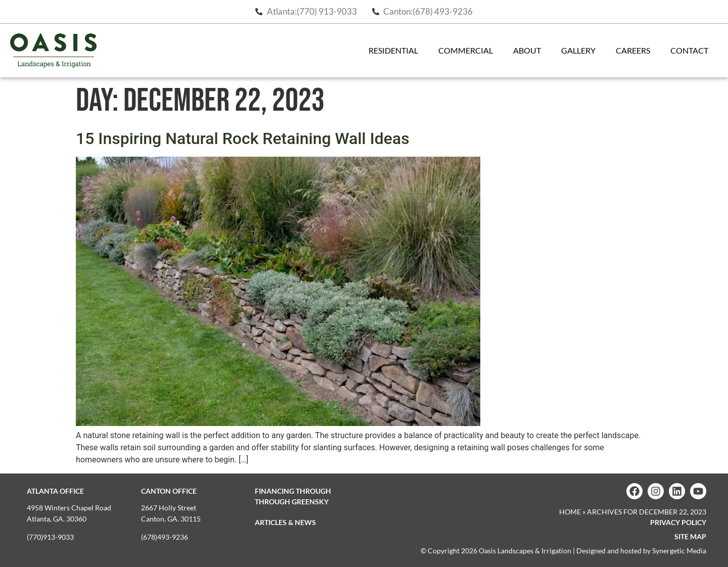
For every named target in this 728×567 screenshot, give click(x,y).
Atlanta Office (55, 491)
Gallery (581, 51)
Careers (635, 51)
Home (570, 512)
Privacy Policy (678, 522)
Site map (690, 536)
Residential (396, 51)
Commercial (468, 51)
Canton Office (169, 491)
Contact (692, 51)
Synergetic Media (679, 551)
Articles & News (285, 522)
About (530, 51)
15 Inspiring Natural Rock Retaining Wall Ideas (243, 138)
